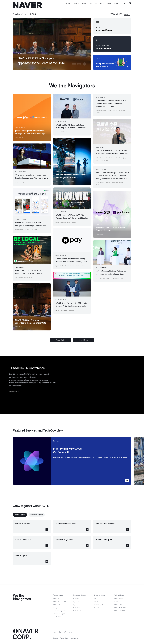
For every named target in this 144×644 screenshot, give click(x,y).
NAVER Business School (66, 524)
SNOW (116, 602)
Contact (56, 638)
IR (96, 3)
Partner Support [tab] (20, 515)
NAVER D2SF (77, 611)
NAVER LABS (118, 605)
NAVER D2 (77, 608)
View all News (84, 340)
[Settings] (122, 396)
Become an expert (104, 540)
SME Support (21, 555)
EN (124, 3)
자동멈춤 (85, 64)
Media (102, 3)
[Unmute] (82, 396)
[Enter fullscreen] (127, 396)
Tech (84, 3)
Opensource (77, 605)
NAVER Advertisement (105, 524)
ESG (90, 3)
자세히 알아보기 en (87, 480)
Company (67, 3)
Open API (76, 602)
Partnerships (64, 638)
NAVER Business (22, 524)
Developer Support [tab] (37, 515)
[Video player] (102, 382)
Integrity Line (74, 638)
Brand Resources (99, 608)
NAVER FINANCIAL (120, 611)
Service (76, 3)
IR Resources (98, 599)
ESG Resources (99, 602)
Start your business (24, 540)
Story (109, 3)
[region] (52, 461)
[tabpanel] (72, 543)
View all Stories (60, 340)
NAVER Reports (99, 605)
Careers (117, 3)
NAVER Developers (79, 599)
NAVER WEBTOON (120, 608)
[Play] (77, 396)
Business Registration (65, 540)
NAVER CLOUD (119, 599)
